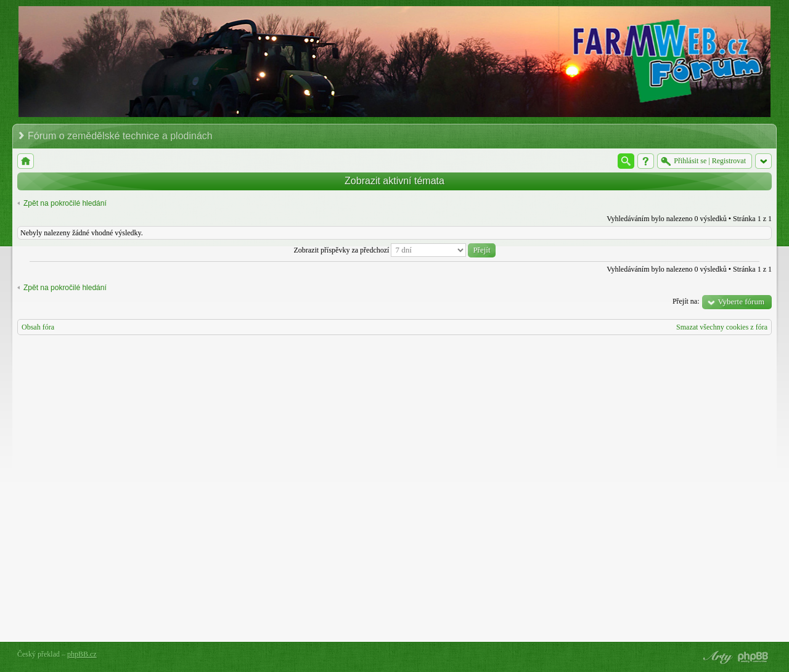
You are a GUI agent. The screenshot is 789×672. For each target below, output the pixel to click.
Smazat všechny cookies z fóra (722, 327)
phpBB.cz (82, 654)
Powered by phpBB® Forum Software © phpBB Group (753, 657)
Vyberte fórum (741, 302)
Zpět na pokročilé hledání (65, 203)
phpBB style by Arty (716, 657)
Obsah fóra (38, 327)
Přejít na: (686, 301)
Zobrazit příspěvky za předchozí (394, 250)
